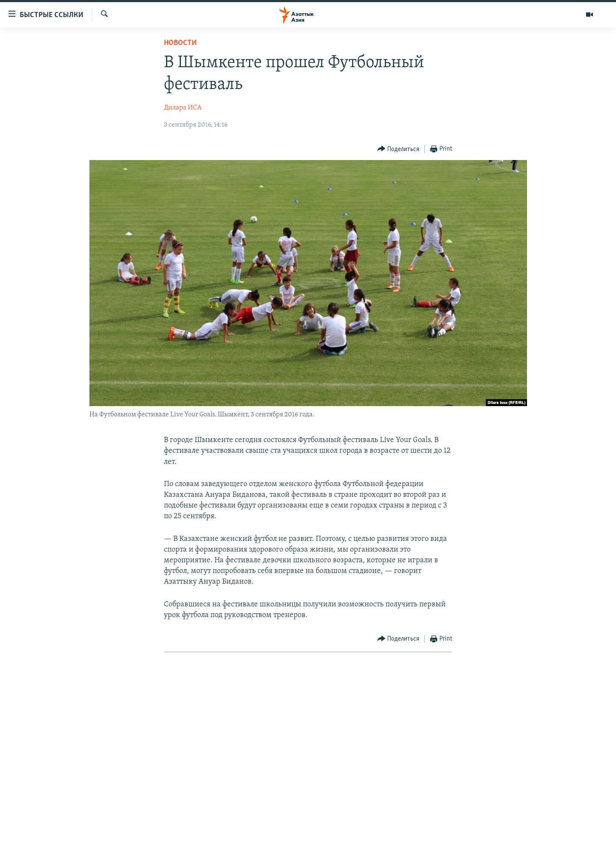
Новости (180, 43)
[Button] (398, 149)
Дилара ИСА (183, 108)
